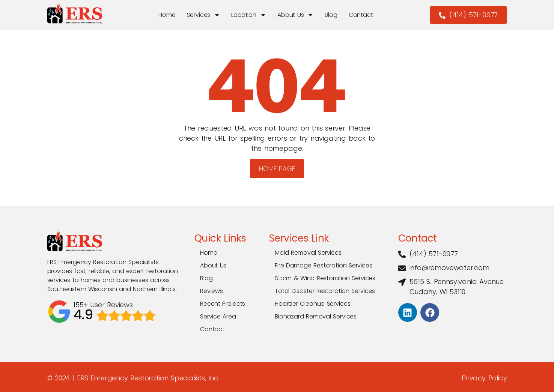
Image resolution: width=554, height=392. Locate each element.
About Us (295, 15)
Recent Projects (223, 304)
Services (203, 15)
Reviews (212, 291)
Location (249, 15)
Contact (361, 15)
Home (166, 15)
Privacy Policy (484, 378)
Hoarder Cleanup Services (312, 304)
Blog (331, 15)
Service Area (218, 316)
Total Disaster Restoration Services (325, 291)
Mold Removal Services (308, 253)
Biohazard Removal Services (316, 316)
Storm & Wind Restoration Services (325, 278)
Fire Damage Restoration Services (324, 265)
